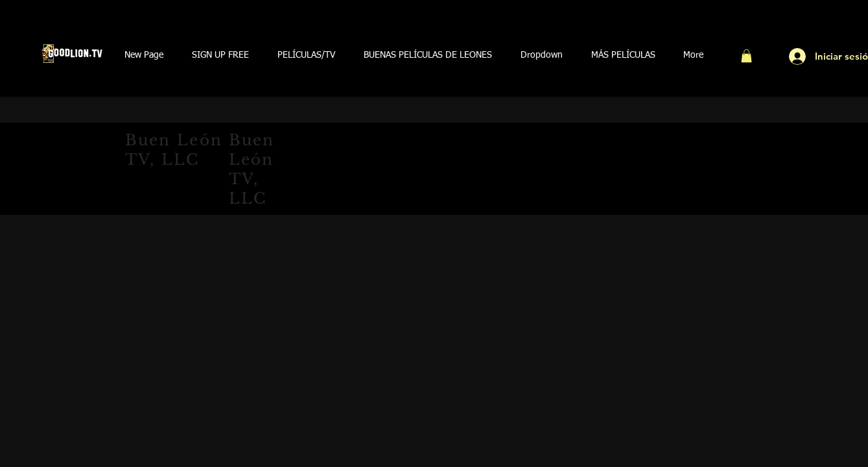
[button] (220, 55)
